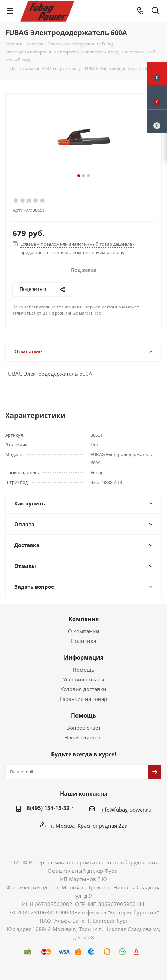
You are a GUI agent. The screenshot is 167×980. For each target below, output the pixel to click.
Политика (83, 641)
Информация (84, 657)
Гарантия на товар (83, 699)
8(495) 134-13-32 (48, 808)
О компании (84, 631)
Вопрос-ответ (83, 728)
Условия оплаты (84, 679)
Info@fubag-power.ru (126, 810)
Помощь (83, 670)
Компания (84, 619)
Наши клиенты (83, 737)
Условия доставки (83, 689)
